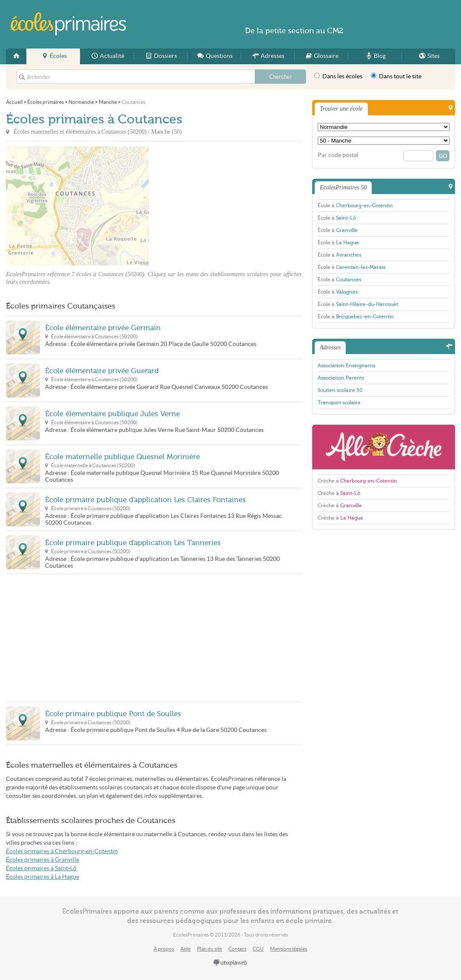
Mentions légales (289, 949)
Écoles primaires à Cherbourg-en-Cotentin (62, 851)
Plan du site (209, 949)
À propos (164, 949)
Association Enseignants (346, 366)
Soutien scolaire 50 (340, 390)
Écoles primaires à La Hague (43, 877)
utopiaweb (230, 963)
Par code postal (338, 155)
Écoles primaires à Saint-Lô (41, 868)
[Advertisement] (225, 206)
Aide (185, 949)
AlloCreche (384, 447)
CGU (258, 949)
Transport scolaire (339, 403)
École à (355, 206)
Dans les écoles (338, 76)
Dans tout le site (396, 76)
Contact (237, 949)
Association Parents (341, 378)
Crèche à (357, 481)
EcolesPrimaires (69, 24)
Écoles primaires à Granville (43, 860)
